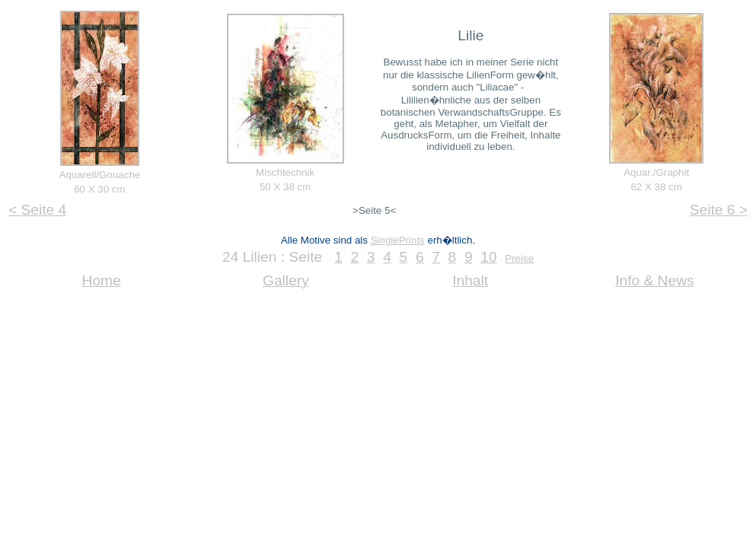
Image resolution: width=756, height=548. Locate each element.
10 (488, 257)
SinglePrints (398, 240)
